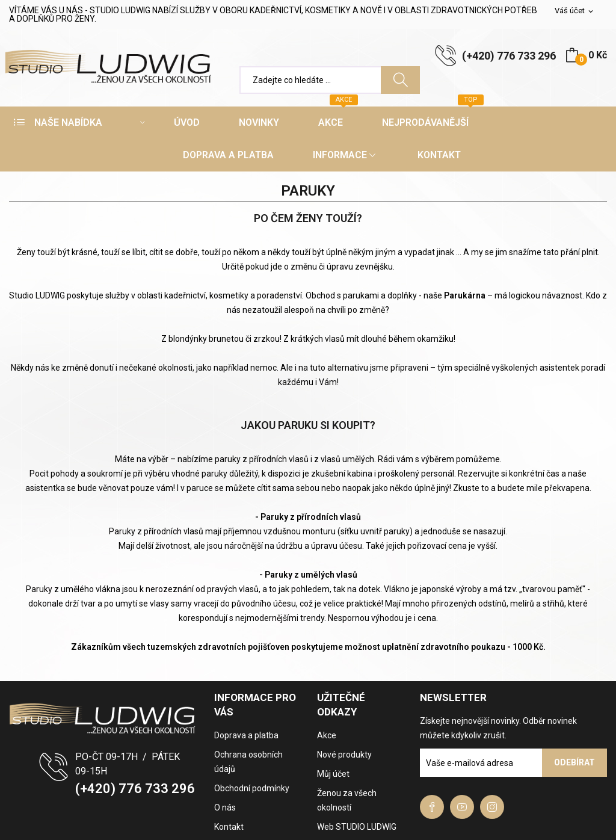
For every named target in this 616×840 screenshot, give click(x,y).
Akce (327, 735)
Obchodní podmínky (252, 788)
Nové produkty (344, 755)
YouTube (462, 807)
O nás (225, 808)
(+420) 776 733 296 (509, 56)
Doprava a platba (246, 735)
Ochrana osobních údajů (248, 762)
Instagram (492, 807)
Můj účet (333, 774)
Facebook (432, 807)
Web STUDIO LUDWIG (357, 827)
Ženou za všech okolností (347, 800)
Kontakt (229, 827)
